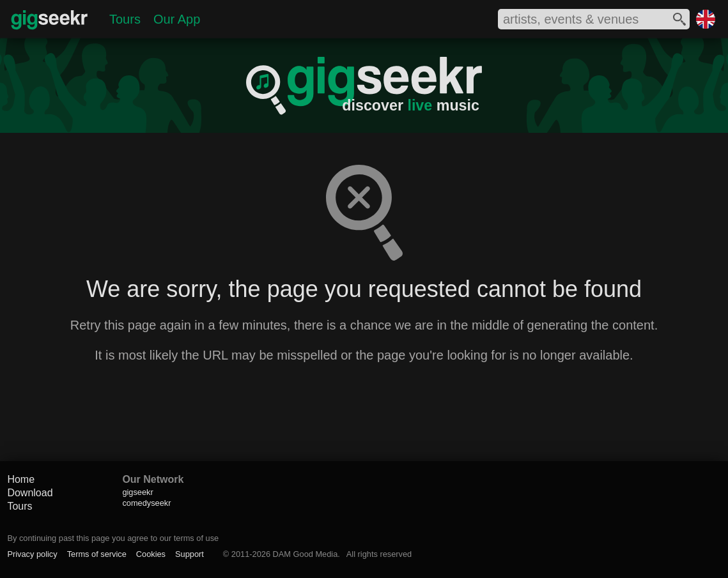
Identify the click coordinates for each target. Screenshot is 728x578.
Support (190, 554)
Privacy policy (32, 554)
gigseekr (137, 492)
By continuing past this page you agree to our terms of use (113, 538)
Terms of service (97, 554)
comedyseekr (146, 503)
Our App (177, 19)
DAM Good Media (306, 554)
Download (30, 493)
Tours (125, 19)
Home (21, 479)
